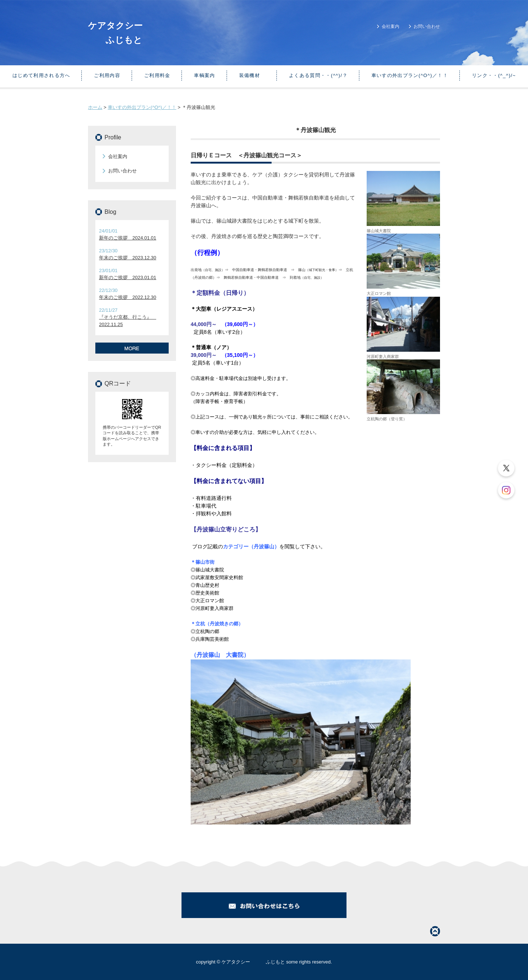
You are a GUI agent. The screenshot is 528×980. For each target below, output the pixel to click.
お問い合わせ (427, 26)
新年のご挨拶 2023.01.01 (128, 277)
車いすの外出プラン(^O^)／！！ (410, 75)
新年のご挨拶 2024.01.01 (128, 238)
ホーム (95, 107)
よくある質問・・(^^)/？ (318, 75)
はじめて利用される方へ (41, 75)
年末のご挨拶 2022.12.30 (128, 297)
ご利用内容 (107, 75)
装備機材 (252, 75)
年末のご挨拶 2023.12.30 (128, 258)
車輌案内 (204, 75)
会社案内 (390, 26)
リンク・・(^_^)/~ (494, 75)
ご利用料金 (157, 75)
